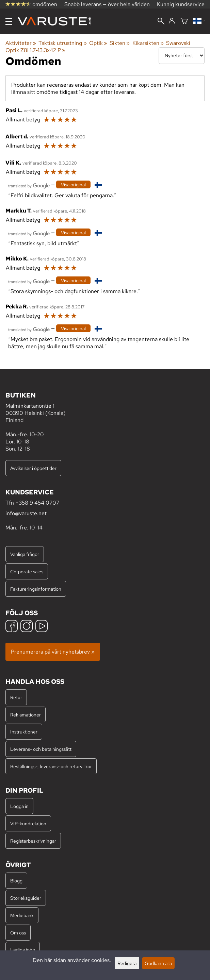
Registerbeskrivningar (33, 841)
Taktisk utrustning (62, 43)
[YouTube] (42, 627)
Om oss (18, 933)
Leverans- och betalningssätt (41, 749)
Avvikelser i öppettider (33, 468)
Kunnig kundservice (181, 4)
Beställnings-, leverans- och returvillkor (51, 766)
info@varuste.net (26, 513)
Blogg (16, 881)
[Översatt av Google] (29, 185)
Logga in (19, 806)
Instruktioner (24, 732)
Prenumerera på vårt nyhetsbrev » (53, 652)
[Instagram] (27, 627)
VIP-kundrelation (28, 823)
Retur (16, 697)
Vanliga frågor (25, 554)
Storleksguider (26, 898)
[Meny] (9, 21)
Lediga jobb (23, 950)
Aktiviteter (21, 43)
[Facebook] (12, 627)
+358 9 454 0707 (37, 503)
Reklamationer (26, 715)
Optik (98, 43)
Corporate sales (27, 571)
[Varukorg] (184, 21)
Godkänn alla (158, 963)
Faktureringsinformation (36, 589)
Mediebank (22, 915)
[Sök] (161, 22)
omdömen (31, 4)
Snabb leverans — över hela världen (107, 4)
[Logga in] (172, 21)
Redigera (127, 963)
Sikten (120, 43)
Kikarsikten (148, 43)
